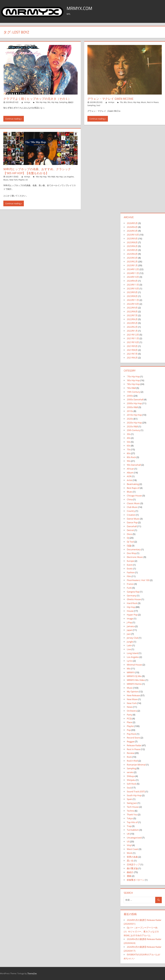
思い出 (130, 861)
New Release (133, 695)
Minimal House (134, 665)
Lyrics (130, 661)
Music (144, 102)
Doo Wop (131, 553)
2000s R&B (132, 407)
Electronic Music (135, 557)
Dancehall (132, 526)
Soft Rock (132, 784)
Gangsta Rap (133, 592)
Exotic (130, 569)
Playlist (21, 180)
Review (131, 753)
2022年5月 (132, 323)
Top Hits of (132, 822)
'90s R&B (51, 177)
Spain (130, 799)
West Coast (133, 849)
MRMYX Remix (134, 684)
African (130, 469)
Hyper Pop (132, 615)
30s (129, 434)
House (130, 611)
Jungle (130, 642)
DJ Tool (130, 542)
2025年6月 (132, 246)
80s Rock (131, 457)
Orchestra (132, 711)
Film (129, 576)
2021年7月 (132, 354)
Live (129, 649)
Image (130, 619)
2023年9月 (132, 292)
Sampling (63, 102)
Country (131, 511)
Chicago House (134, 496)
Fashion (131, 572)
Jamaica (131, 626)
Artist (130, 480)
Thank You (132, 814)
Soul (98, 105)
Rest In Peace (153, 102)
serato (130, 772)
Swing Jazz (132, 803)
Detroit (130, 530)
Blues (130, 492)
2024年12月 (133, 269)
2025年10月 (133, 235)
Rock (129, 757)
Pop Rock (131, 734)
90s (49, 102)
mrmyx (27, 102)
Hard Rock (132, 603)
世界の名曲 (132, 857)
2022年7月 (132, 315)
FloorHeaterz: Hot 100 (138, 580)
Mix (129, 669)
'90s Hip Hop (41, 102)
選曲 (129, 876)
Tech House (133, 807)
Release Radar (134, 745)
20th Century (133, 430)
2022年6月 (132, 319)
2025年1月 (132, 265)
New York (13, 180)
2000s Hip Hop (134, 403)
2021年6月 (132, 358)
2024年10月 (133, 277)
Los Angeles (69, 177)
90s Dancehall (134, 465)
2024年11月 (133, 273)
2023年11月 (133, 285)
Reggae (131, 741)
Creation (131, 515)
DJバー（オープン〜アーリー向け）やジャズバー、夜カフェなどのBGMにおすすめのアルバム (141, 931)
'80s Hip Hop (133, 380)
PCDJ (129, 718)
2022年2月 (132, 327)
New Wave (132, 699)
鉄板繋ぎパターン (136, 880)
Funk (129, 588)
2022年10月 (133, 304)
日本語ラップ (133, 864)
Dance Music (133, 519)
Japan (130, 630)
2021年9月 (132, 346)
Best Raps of (133, 488)
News (130, 707)
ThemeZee (32, 973)
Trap (129, 826)
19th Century (133, 392)
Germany (132, 596)
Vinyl (129, 845)
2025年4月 (132, 254)
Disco (130, 102)
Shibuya (131, 776)
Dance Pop (132, 522)
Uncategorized (134, 838)
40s (129, 438)
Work (130, 853)
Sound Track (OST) (136, 791)
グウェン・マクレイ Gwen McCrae (110, 99)
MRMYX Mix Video (136, 680)
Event (130, 565)
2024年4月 (132, 281)
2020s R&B (132, 426)
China (130, 499)
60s (129, 446)
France (130, 584)
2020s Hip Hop (134, 423)
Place (129, 722)
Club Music (132, 507)
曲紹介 (71, 102)
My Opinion (133, 692)
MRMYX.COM (80, 8)
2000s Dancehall (135, 399)
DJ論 (129, 546)
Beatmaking (133, 484)
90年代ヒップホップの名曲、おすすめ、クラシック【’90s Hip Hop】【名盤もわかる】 (37, 171)
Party (129, 715)
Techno (131, 811)
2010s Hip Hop (134, 415)
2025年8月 (132, 242)
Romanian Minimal (136, 765)
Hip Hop (55, 102)
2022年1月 (132, 331)
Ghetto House (134, 599)
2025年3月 (132, 258)
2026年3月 (132, 231)
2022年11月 (133, 300)
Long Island (133, 653)
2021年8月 (132, 350)
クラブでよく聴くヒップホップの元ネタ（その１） (37, 99)
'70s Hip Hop (133, 376)
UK (128, 834)
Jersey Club (133, 638)
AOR (129, 476)
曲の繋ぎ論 (132, 868)
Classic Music (133, 503)
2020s (130, 419)
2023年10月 (133, 288)
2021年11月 (133, 338)
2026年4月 (132, 227)
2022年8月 (132, 311)
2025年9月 (132, 239)
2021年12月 (133, 335)
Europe (130, 561)
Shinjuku (131, 780)
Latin (129, 645)
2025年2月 (132, 262)
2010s (130, 411)
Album (130, 473)
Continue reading (13, 119)
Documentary (134, 549)
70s (121, 102)
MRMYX (131, 672)
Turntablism (133, 830)
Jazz (129, 634)
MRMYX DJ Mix (134, 676)
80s (125, 102)
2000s (130, 396)
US (27, 180)
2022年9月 (132, 308)
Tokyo (130, 818)
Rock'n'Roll (132, 761)
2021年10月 (133, 342)
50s (129, 442)
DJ (128, 538)
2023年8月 (132, 296)
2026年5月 (132, 223)
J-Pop (129, 622)
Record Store (133, 738)
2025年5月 (132, 250)
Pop (129, 730)
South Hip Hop (134, 795)
